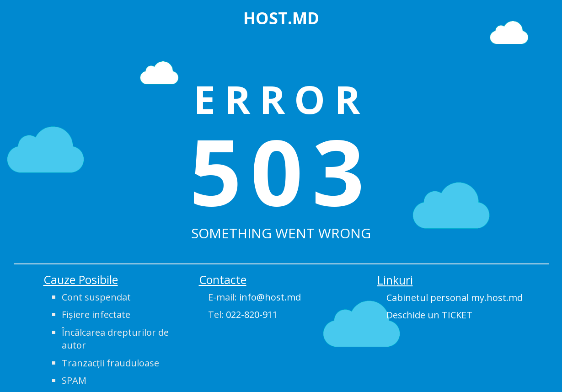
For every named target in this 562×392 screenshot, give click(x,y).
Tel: (243, 314)
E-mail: (254, 297)
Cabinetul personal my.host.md (455, 298)
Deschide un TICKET (429, 315)
